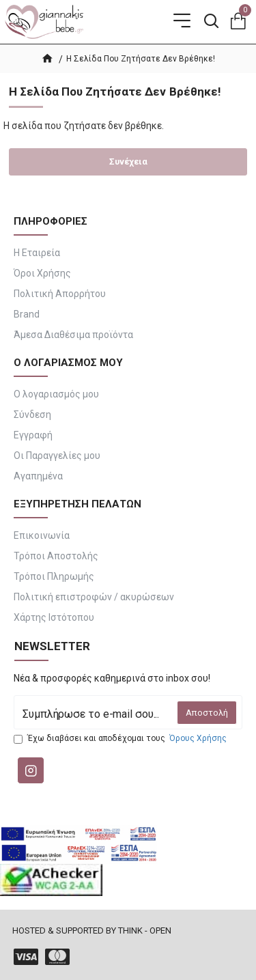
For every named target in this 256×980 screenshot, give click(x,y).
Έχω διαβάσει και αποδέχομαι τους (121, 739)
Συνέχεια (128, 162)
